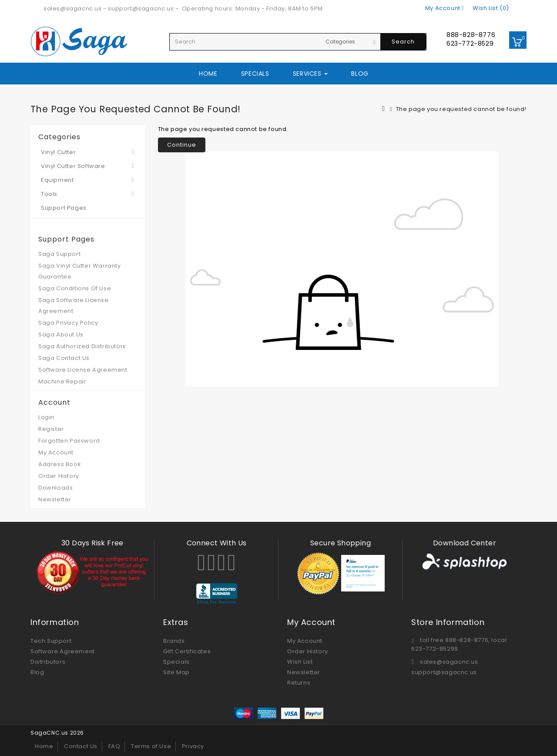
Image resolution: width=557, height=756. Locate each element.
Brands (174, 641)
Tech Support (51, 641)
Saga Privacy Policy (68, 323)
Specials (255, 74)
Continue (182, 145)
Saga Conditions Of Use (75, 288)
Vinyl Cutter (58, 152)
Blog (360, 74)
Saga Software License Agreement (74, 306)
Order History (59, 476)
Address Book (60, 464)
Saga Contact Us (64, 358)
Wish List (300, 662)
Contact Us (81, 746)
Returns (299, 683)
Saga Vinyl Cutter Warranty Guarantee (80, 271)
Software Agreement (63, 651)
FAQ (114, 746)
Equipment (57, 180)
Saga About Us (61, 334)
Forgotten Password (69, 441)
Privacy (193, 746)
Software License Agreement (83, 370)
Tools (49, 194)
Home (208, 74)
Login (46, 417)
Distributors (48, 662)
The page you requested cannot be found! (461, 109)
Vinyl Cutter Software (73, 166)
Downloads (55, 488)
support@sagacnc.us (141, 8)
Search (403, 42)
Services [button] (310, 74)
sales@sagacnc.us (73, 8)
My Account (56, 452)
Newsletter (55, 499)
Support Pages (64, 208)
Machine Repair (62, 381)
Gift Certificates (187, 651)
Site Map (176, 672)
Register (51, 429)
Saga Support (59, 254)
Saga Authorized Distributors (82, 346)
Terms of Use (151, 746)
